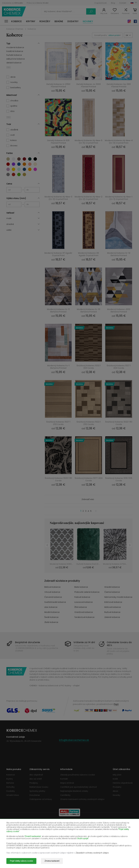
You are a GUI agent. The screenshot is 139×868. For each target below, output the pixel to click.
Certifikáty (65, 795)
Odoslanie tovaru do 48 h (119, 644)
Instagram (129, 21)
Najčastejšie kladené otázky (74, 791)
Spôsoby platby (37, 791)
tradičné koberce (15, 51)
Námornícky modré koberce (118, 597)
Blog (113, 3)
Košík (135, 13)
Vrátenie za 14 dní (84, 642)
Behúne (59, 21)
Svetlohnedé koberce (55, 602)
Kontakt (123, 3)
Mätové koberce (113, 607)
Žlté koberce (81, 607)
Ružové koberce (112, 612)
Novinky (88, 21)
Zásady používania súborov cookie (78, 775)
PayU (116, 704)
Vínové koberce (52, 592)
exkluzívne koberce (16, 59)
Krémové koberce (113, 602)
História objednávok (123, 783)
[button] (115, 35)
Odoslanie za (12, 3)
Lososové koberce (84, 602)
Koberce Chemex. (31, 861)
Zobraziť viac (88, 499)
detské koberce (14, 63)
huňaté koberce (14, 55)
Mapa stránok (67, 783)
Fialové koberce (82, 597)
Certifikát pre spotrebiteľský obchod (78, 787)
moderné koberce (15, 47)
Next (130, 545)
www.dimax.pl (125, 861)
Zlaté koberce (51, 622)
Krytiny (31, 21)
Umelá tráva (13, 795)
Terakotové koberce (84, 617)
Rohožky (45, 21)
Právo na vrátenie (38, 3)
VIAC (9, 67)
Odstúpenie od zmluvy (41, 799)
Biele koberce (81, 587)
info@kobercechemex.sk (74, 740)
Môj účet (104, 13)
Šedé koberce (51, 617)
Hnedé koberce (112, 587)
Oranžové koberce (84, 612)
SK (136, 3)
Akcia (115, 791)
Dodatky (73, 21)
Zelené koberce (112, 617)
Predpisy (34, 783)
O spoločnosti (100, 3)
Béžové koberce (52, 587)
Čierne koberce (112, 592)
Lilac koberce (51, 607)
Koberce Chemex (14, 11)
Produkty (117, 787)
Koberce (16, 21)
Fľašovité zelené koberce (87, 592)
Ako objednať (36, 775)
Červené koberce (53, 597)
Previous (47, 545)
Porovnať (126, 13)
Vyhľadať (91, 11)
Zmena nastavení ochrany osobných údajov (82, 799)
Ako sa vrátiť (36, 779)
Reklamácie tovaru (39, 787)
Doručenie (35, 795)
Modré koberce (52, 612)
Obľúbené (115, 13)
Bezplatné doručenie (28, 642)
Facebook (135, 21)
